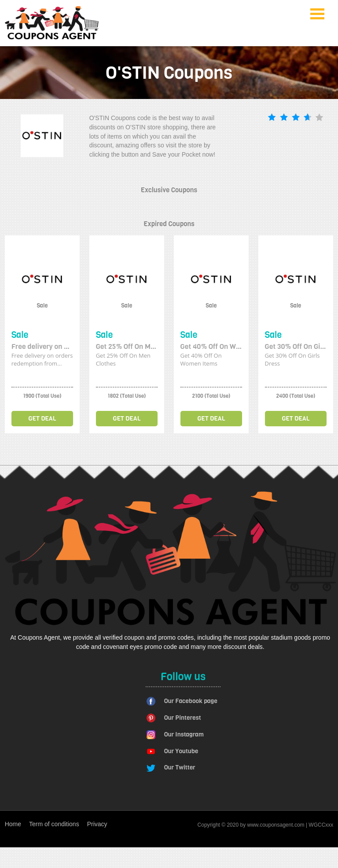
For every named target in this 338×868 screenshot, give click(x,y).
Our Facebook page (191, 701)
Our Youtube (181, 751)
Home (13, 824)
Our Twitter (180, 767)
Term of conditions (54, 824)
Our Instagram (184, 734)
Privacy (97, 824)
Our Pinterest (183, 718)
